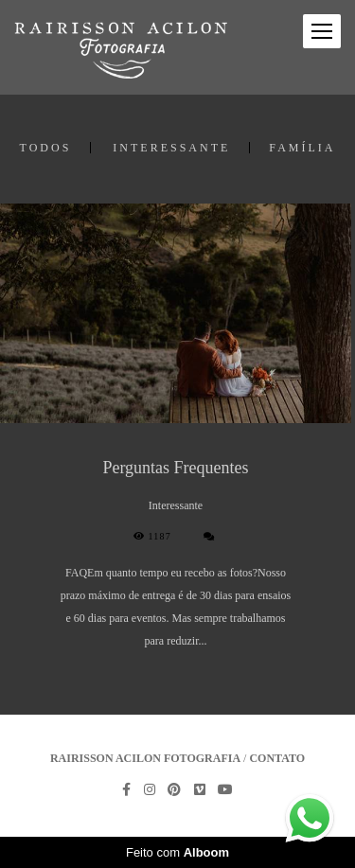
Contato (277, 758)
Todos (46, 148)
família (302, 148)
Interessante (171, 148)
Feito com (177, 852)
